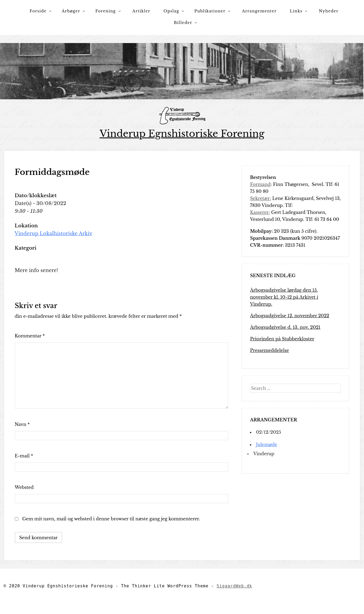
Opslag (171, 11)
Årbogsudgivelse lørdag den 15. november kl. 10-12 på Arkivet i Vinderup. (284, 297)
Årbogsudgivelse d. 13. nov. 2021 (285, 327)
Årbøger (71, 11)
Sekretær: (260, 198)
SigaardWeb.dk (234, 586)
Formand (260, 184)
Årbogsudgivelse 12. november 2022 (289, 316)
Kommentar (30, 336)
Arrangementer (259, 11)
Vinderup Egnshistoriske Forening (182, 134)
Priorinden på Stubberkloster (282, 339)
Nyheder (329, 11)
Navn (22, 424)
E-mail (24, 456)
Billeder (183, 23)
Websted (24, 487)
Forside (38, 11)
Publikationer (210, 11)
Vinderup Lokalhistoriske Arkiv (54, 234)
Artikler (141, 11)
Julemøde (266, 444)
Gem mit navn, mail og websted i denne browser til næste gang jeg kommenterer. (111, 519)
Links (296, 11)
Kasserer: (260, 212)
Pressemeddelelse (269, 350)
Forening (106, 11)
